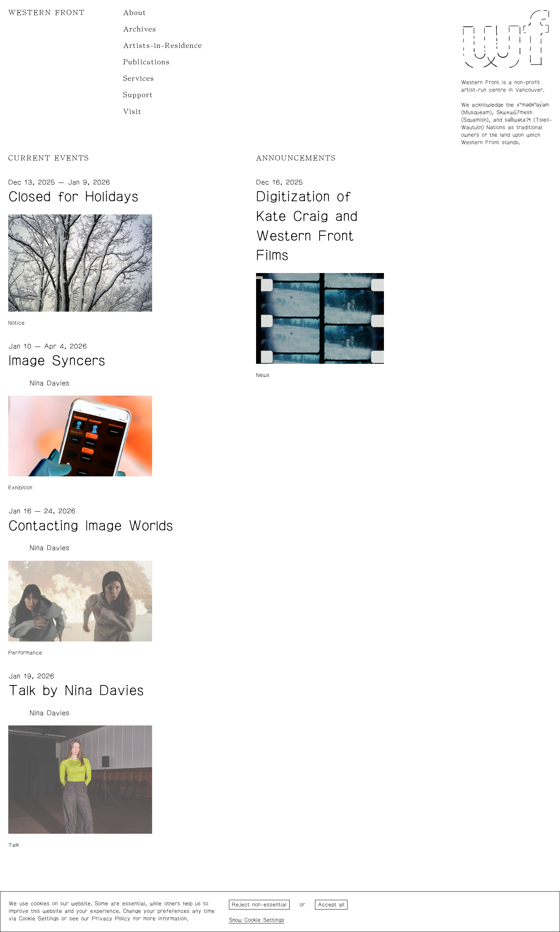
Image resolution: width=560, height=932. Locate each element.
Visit (132, 112)
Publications (147, 62)
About (135, 13)
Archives (140, 29)
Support (138, 95)
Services (139, 78)
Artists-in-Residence (163, 46)
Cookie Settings (264, 920)
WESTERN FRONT (47, 13)
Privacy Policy (111, 919)
